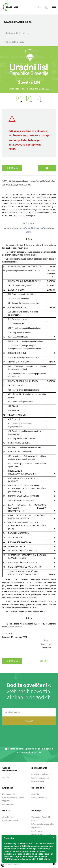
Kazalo (12, 168)
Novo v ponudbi (9, 794)
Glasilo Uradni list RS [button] (17, 33)
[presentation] (29, 738)
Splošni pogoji (37, 831)
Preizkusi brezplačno (40, 798)
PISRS (12, 149)
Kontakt (35, 820)
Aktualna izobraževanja (41, 774)
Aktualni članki (8, 817)
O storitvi (35, 794)
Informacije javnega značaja (43, 824)
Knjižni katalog (8, 804)
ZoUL (26, 135)
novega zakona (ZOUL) (29, 843)
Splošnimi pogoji (33, 749)
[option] (29, 82)
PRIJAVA (29, 721)
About (46, 817)
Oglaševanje (37, 827)
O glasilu (6, 777)
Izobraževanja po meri (40, 778)
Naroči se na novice (10, 820)
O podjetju (36, 817)
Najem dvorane (38, 781)
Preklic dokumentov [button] (16, 42)
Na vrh (44, 661)
